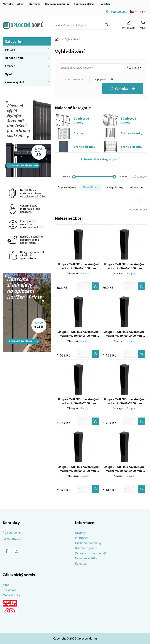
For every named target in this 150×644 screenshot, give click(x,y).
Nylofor (10, 74)
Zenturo (10, 50)
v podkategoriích (75, 79)
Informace (34, 4)
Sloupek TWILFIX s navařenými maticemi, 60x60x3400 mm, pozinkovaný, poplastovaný (124, 469)
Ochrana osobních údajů (91, 553)
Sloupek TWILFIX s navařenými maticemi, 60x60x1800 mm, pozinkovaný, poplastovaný (124, 266)
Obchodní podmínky (57, 4)
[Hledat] (107, 25)
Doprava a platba (84, 4)
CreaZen (10, 66)
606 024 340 (119, 12)
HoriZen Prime (14, 58)
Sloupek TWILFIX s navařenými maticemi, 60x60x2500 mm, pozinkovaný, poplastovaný (78, 401)
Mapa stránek (11, 595)
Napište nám (15, 539)
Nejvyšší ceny (115, 187)
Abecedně (137, 187)
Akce (20, 4)
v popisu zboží (104, 79)
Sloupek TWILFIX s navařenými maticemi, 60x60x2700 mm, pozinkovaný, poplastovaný (124, 401)
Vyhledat (121, 89)
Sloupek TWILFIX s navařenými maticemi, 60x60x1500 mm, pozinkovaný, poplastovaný (78, 266)
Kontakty (104, 4)
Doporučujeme (67, 187)
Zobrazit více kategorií (99, 159)
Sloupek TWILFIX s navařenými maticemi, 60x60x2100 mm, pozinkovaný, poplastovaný (78, 334)
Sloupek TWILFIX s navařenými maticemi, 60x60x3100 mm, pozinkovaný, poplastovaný (78, 469)
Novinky (8, 4)
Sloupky (85, 273)
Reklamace (10, 590)
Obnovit (142, 177)
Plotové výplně (14, 82)
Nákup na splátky (86, 558)
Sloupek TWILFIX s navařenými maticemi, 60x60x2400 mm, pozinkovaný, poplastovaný (124, 334)
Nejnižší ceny (91, 187)
